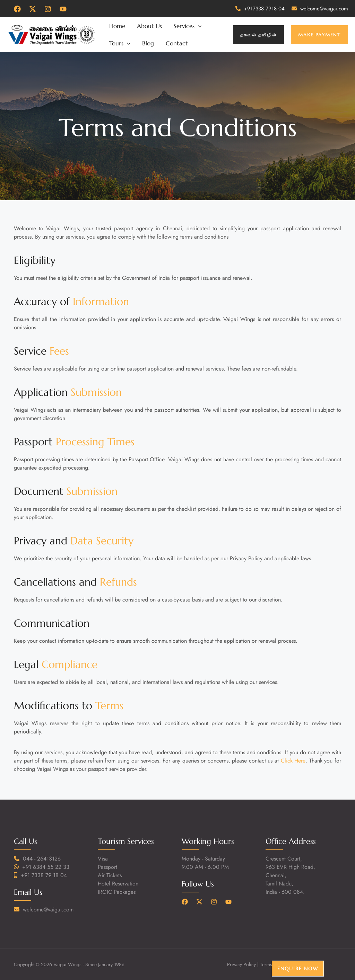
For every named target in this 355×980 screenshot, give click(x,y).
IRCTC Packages (117, 892)
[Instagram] (48, 9)
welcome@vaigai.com (324, 9)
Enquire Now (298, 969)
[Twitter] (33, 9)
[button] (258, 35)
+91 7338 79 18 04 (44, 875)
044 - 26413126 (42, 859)
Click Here (293, 761)
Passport (107, 867)
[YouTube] (63, 9)
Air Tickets (110, 875)
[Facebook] (17, 9)
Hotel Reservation (118, 884)
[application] (198, 26)
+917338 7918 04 (264, 9)
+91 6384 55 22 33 (46, 867)
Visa (103, 859)
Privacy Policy (241, 964)
